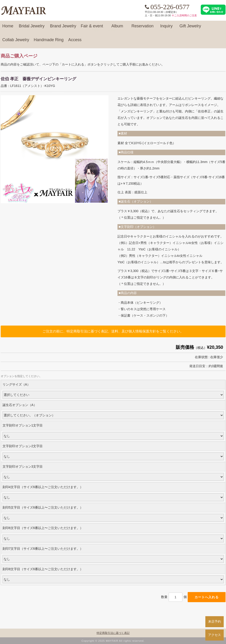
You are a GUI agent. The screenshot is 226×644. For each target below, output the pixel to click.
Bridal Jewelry (32, 28)
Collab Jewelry (16, 42)
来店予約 (215, 621)
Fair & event (92, 28)
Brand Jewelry (63, 28)
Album (117, 28)
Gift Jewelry (190, 28)
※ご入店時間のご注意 (184, 15)
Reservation (142, 28)
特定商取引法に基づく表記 (113, 633)
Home (8, 28)
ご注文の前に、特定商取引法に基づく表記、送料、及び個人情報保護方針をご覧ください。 (113, 331)
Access (75, 42)
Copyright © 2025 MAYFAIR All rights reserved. (113, 641)
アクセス (215, 635)
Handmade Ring (49, 42)
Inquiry (166, 28)
